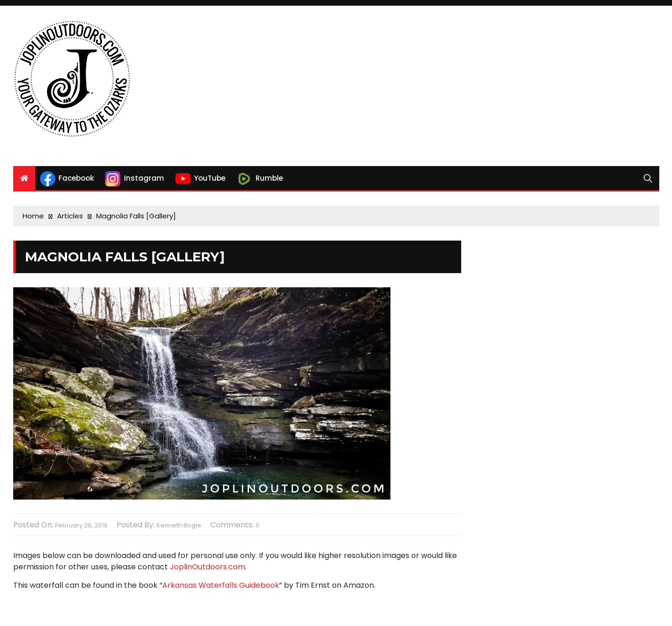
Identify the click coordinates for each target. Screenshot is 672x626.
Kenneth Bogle (179, 525)
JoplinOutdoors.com (207, 567)
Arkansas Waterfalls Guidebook (221, 585)
